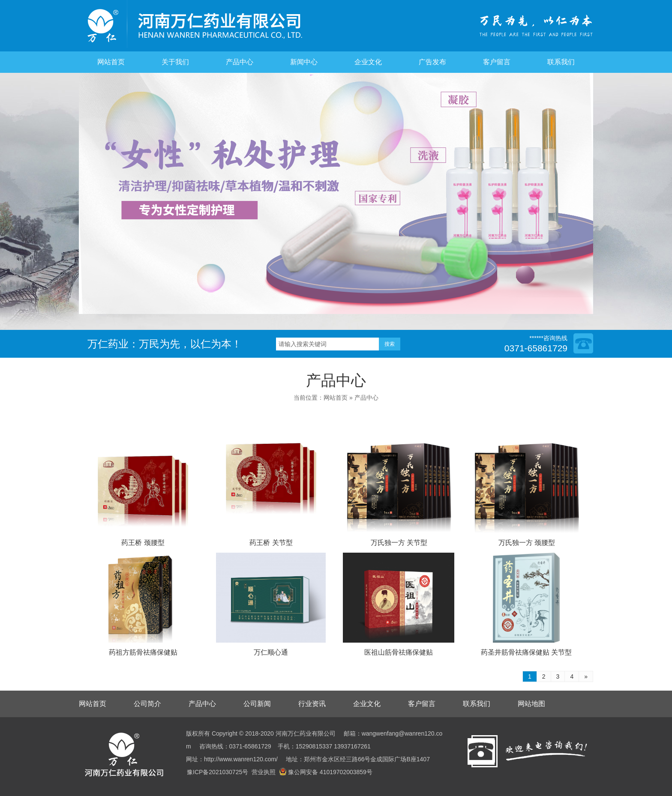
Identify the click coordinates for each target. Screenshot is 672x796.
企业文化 (368, 62)
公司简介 (147, 704)
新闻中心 (304, 62)
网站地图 (531, 704)
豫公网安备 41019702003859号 (326, 772)
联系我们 (561, 62)
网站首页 (111, 62)
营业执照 (264, 772)
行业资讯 (312, 704)
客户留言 (497, 62)
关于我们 (175, 62)
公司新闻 (257, 704)
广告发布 (432, 62)
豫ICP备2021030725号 (217, 772)
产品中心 (240, 62)
